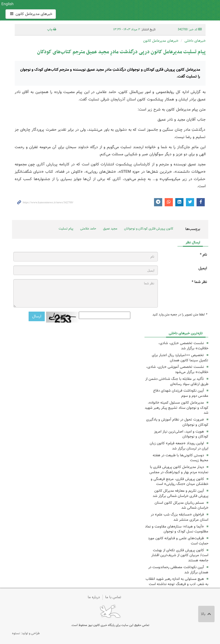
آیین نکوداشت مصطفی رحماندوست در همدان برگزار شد (178, 570)
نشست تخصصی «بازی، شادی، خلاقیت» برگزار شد (183, 346)
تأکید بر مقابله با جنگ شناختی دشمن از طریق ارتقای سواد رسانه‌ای (177, 381)
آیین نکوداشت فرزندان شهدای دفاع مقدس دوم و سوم (181, 393)
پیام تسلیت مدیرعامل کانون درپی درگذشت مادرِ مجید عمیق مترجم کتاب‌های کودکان (121, 52)
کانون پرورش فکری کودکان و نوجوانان (143, 10)
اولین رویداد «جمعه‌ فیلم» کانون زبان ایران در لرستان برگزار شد (179, 446)
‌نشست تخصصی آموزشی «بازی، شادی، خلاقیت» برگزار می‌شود (177, 369)
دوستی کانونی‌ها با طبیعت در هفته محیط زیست (180, 458)
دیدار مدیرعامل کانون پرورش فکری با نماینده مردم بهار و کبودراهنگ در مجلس (179, 470)
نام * (203, 255)
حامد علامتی (88, 229)
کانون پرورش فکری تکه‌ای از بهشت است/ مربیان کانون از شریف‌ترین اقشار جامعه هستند (180, 555)
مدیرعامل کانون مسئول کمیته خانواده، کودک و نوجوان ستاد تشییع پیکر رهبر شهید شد (177, 408)
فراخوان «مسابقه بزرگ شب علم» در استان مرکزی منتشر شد (180, 517)
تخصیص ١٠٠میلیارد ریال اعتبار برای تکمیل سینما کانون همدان (180, 358)
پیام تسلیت (66, 229)
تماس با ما (113, 597)
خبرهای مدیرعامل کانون (31, 14)
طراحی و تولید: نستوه (26, 633)
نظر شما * (199, 282)
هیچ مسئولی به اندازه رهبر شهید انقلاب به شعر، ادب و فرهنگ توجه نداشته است (177, 582)
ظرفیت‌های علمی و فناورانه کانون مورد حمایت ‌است (178, 541)
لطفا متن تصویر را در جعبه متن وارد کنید (180, 315)
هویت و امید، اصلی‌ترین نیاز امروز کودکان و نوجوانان (181, 434)
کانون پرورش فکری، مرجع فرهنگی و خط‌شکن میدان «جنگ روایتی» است (180, 482)
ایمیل (203, 268)
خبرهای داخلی (195, 41)
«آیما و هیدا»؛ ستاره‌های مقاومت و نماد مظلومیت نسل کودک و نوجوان (177, 529)
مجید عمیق (110, 229)
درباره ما (94, 597)
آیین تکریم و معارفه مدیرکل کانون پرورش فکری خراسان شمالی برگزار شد (180, 493)
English (7, 4)
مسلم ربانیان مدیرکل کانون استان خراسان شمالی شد (181, 505)
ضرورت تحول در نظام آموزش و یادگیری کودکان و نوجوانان (177, 422)
